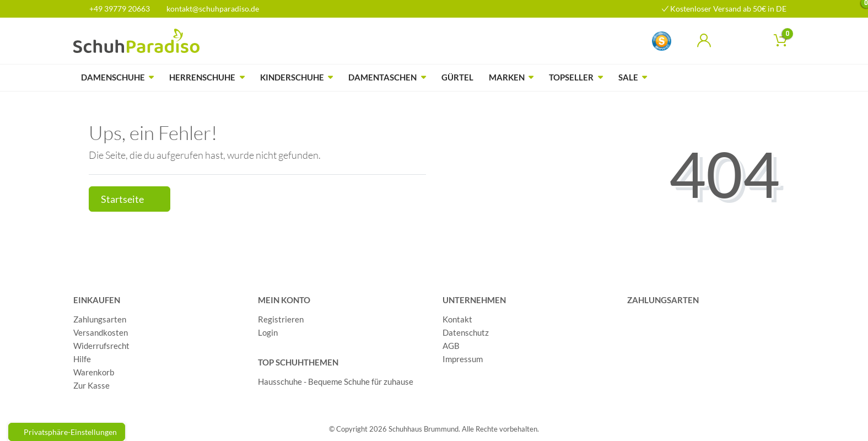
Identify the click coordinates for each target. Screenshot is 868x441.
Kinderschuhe (292, 77)
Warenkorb (94, 372)
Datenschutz (466, 332)
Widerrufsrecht (101, 346)
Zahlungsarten (100, 319)
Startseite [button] (130, 199)
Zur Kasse (91, 385)
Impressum (463, 359)
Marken (507, 77)
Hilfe (82, 359)
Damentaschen (382, 77)
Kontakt (457, 319)
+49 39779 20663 (116, 9)
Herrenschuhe (202, 77)
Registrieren (281, 319)
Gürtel (457, 77)
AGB (451, 346)
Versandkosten (101, 332)
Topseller (571, 77)
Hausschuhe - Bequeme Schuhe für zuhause (336, 381)
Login (268, 332)
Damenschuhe (113, 77)
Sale (628, 77)
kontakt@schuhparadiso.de (208, 9)
